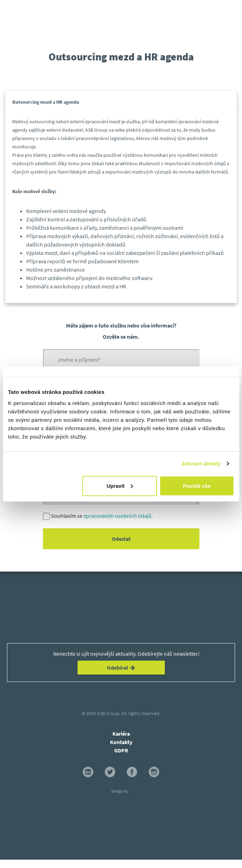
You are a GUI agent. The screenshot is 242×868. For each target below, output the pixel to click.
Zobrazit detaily (201, 464)
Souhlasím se (102, 516)
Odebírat (121, 668)
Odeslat (121, 539)
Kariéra (121, 734)
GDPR (121, 750)
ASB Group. (109, 713)
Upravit (120, 486)
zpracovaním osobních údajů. (118, 516)
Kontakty (121, 742)
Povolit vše (197, 486)
